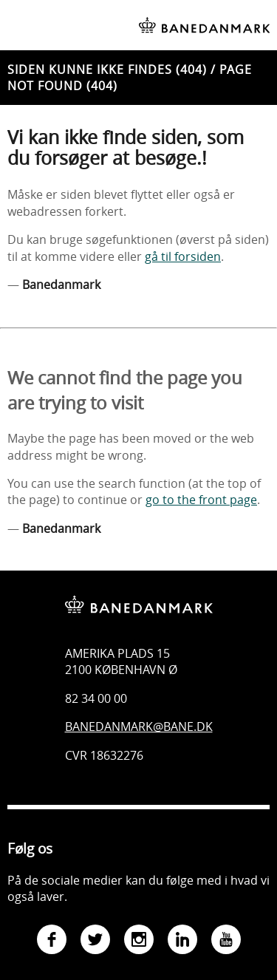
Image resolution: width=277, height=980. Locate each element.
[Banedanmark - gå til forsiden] (139, 593)
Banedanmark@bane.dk (139, 727)
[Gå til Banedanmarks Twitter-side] (95, 941)
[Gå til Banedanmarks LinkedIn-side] (182, 941)
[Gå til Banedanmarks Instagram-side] (139, 941)
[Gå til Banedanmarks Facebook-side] (52, 941)
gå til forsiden (183, 256)
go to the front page (201, 500)
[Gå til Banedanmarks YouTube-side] (226, 941)
